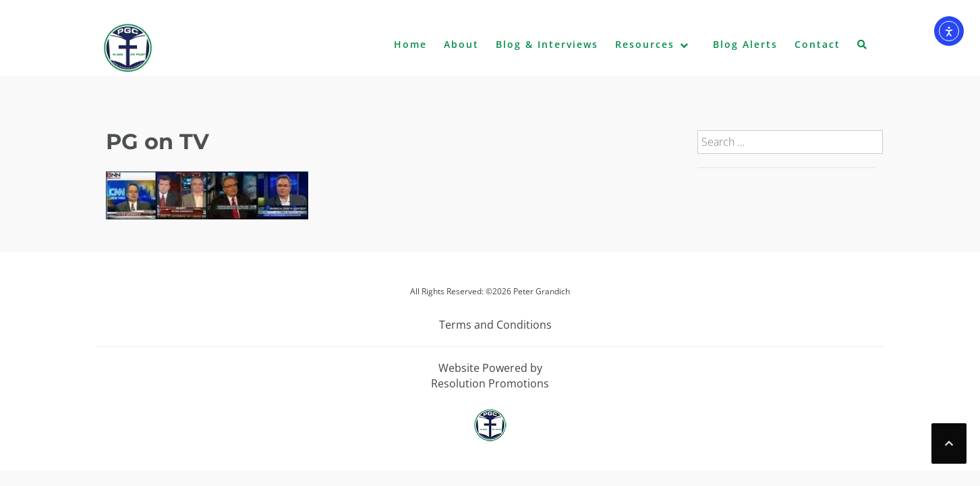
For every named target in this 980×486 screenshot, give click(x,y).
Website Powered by (490, 368)
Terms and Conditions (495, 325)
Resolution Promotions (490, 383)
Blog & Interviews (547, 44)
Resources (645, 44)
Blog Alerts (745, 44)
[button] (863, 47)
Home (410, 44)
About (461, 44)
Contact (817, 44)
